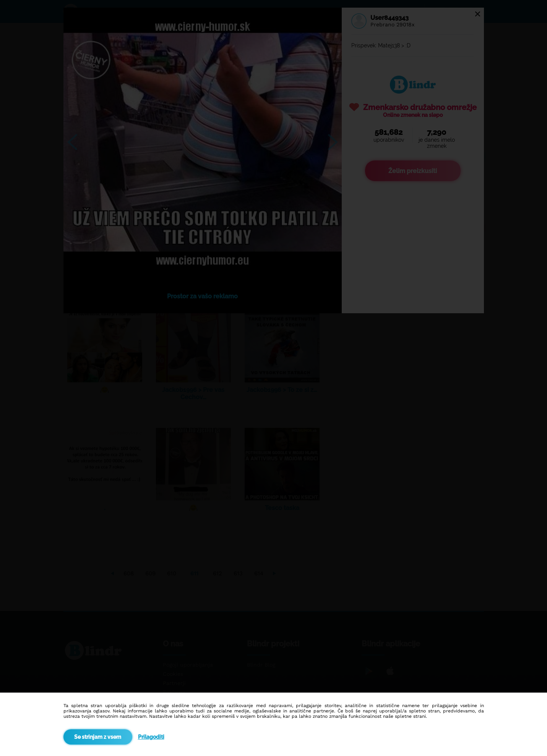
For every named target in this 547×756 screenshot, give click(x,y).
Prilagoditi (151, 737)
